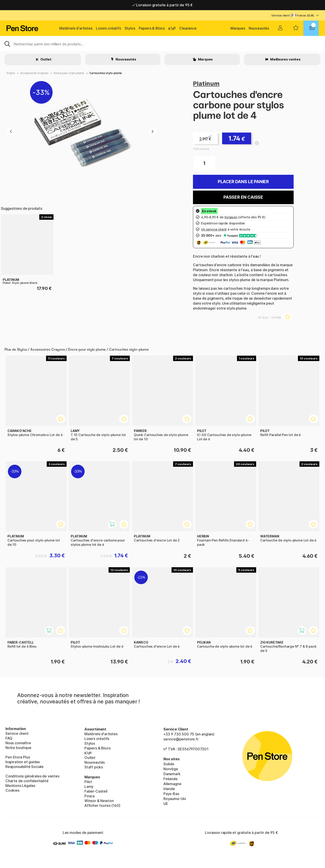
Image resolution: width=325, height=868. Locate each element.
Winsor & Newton (99, 801)
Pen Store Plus (18, 757)
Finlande (171, 779)
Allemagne (172, 784)
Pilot (88, 782)
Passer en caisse (243, 197)
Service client (281, 15)
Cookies (12, 790)
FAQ (9, 738)
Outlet (46, 59)
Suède (169, 764)
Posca (89, 796)
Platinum (206, 83)
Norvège (171, 769)
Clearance (188, 28)
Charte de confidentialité (27, 781)
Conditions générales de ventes (32, 776)
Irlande (169, 789)
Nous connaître (18, 743)
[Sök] (162, 44)
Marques (238, 28)
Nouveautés (259, 28)
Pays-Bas (171, 794)
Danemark (172, 774)
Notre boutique (18, 748)
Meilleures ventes (285, 59)
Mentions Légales (20, 786)
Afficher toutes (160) (102, 805)
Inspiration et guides (23, 762)
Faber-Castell (96, 791)
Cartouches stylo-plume (106, 73)
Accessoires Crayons (34, 73)
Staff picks (94, 767)
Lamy (89, 786)
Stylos (130, 28)
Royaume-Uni (175, 799)
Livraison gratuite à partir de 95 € (163, 5)
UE (166, 804)
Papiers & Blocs (152, 28)
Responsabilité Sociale (24, 767)
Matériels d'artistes (76, 28)
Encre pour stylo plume (69, 73)
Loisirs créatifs (108, 28)
